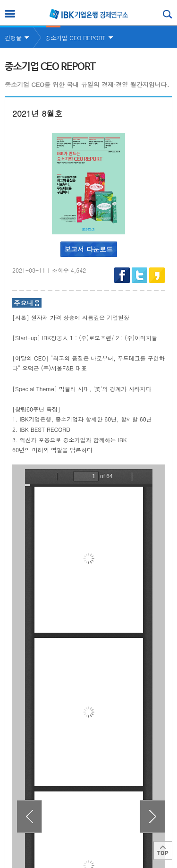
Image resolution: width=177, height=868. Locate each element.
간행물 (13, 38)
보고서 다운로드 (88, 249)
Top (163, 851)
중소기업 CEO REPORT (75, 38)
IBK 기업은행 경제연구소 (89, 14)
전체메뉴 (10, 14)
